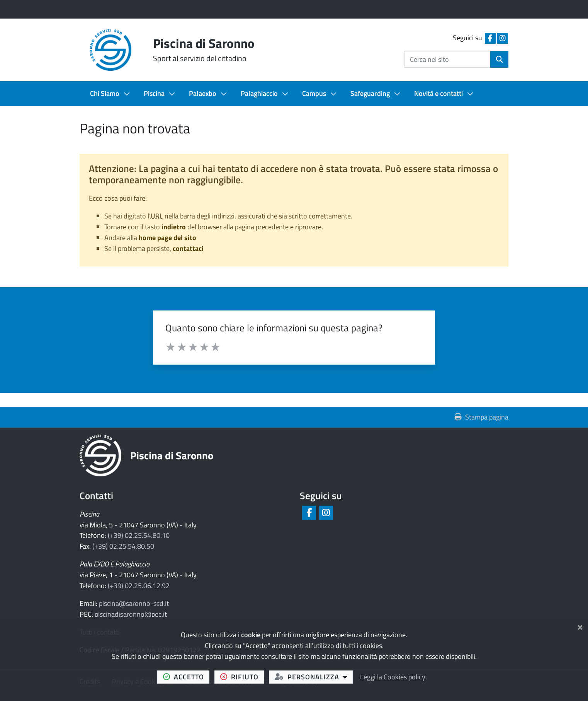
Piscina (154, 93)
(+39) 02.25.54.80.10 (139, 535)
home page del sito (167, 238)
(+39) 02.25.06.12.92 (139, 586)
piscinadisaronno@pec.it (131, 614)
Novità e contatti (438, 93)
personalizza (314, 677)
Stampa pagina (482, 417)
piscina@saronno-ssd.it (134, 603)
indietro (174, 227)
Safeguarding (370, 93)
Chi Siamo (105, 93)
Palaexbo (203, 93)
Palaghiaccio (259, 93)
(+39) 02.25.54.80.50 (123, 546)
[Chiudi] (580, 626)
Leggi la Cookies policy (393, 677)
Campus (314, 93)
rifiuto (242, 677)
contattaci (188, 248)
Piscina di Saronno (172, 455)
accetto (186, 677)
